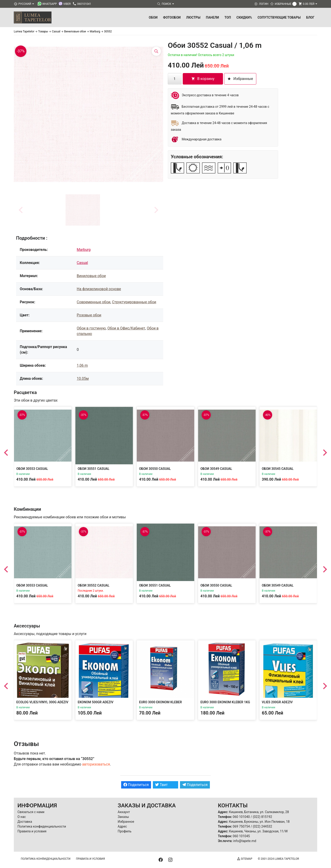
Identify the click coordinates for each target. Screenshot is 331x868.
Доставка (25, 822)
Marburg (84, 250)
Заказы (123, 817)
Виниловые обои (91, 276)
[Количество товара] (175, 79)
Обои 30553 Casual (32, 469)
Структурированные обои (134, 302)
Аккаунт (124, 812)
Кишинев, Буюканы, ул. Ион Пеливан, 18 (259, 822)
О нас (22, 817)
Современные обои (94, 302)
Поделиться (136, 785)
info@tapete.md (245, 841)
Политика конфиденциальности (42, 826)
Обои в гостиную (91, 328)
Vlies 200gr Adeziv (277, 702)
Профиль (125, 831)
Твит (161, 785)
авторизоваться (96, 764)
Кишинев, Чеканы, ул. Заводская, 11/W (258, 831)
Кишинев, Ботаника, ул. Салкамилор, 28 (259, 812)
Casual (82, 263)
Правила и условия (32, 831)
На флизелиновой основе (99, 289)
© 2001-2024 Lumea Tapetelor (278, 859)
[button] (83, 210)
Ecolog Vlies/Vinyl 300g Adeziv (42, 702)
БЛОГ (310, 17)
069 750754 (241, 826)
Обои (153, 17)
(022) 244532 (263, 826)
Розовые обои (89, 315)
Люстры (193, 17)
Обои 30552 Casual (94, 585)
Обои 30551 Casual (94, 469)
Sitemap (245, 859)
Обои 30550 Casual (155, 469)
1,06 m (82, 365)
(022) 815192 (263, 817)
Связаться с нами (31, 812)
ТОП (228, 17)
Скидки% (244, 17)
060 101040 (241, 817)
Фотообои (172, 17)
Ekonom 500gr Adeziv (96, 702)
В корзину (203, 79)
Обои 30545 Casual (278, 469)
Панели (213, 17)
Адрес (122, 826)
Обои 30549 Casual (216, 469)
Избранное (126, 822)
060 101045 (241, 836)
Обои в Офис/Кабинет (126, 328)
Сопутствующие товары (279, 17)
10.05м (83, 379)
